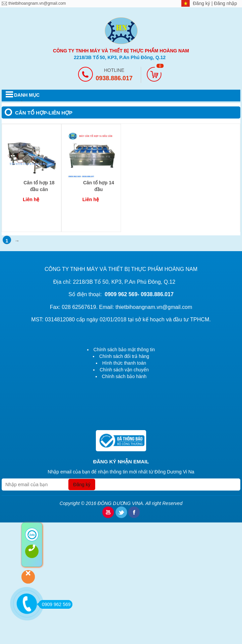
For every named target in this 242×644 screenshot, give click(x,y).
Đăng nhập (225, 3)
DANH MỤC (27, 95)
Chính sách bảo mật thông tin (124, 350)
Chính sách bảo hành (124, 376)
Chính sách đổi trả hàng (124, 356)
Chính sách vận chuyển (124, 370)
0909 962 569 (55, 604)
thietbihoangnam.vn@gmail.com (37, 3)
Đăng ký (202, 3)
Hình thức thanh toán (124, 363)
